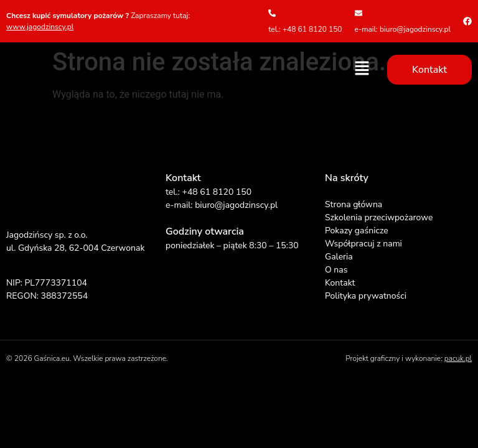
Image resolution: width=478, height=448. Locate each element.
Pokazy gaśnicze (357, 231)
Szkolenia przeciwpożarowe (379, 217)
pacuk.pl (458, 358)
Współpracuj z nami (363, 244)
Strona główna (354, 204)
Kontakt (340, 283)
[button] (362, 69)
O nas (336, 270)
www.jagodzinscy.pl (40, 27)
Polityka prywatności (366, 296)
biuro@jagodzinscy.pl (236, 205)
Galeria (339, 257)
